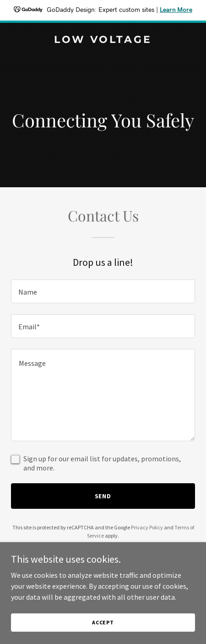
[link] (103, 40)
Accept (103, 622)
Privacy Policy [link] (147, 527)
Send (103, 496)
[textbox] (103, 291)
